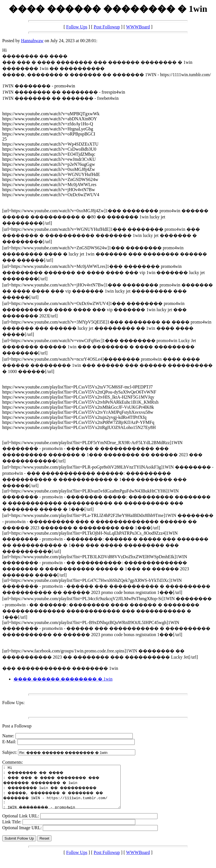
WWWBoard (138, 27)
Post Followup (107, 27)
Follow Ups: (13, 703)
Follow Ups (77, 27)
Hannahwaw (32, 41)
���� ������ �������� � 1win (63, 679)
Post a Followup (17, 726)
